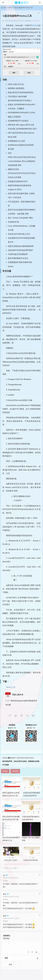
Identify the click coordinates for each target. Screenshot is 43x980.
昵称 (6, 962)
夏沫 (9, 762)
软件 (10, 8)
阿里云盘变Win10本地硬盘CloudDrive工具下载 (11, 799)
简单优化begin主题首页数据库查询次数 (21, 703)
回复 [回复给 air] (5, 884)
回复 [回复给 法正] (5, 903)
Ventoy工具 (11, 687)
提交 (10, 968)
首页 (5, 8)
